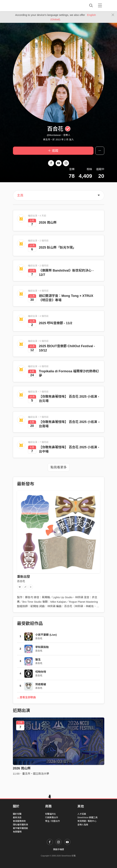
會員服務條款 (19, 821)
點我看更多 (59, 467)
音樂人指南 (83, 825)
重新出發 (23, 577)
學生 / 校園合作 (52, 821)
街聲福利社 (51, 814)
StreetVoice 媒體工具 (88, 818)
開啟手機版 (59, 849)
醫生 (38, 659)
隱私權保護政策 (20, 825)
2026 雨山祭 (22, 768)
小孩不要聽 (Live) (46, 635)
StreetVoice (28, 6)
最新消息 (17, 818)
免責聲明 (17, 832)
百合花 (21, 581)
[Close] (113, 15)
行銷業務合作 (52, 818)
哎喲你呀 (41, 672)
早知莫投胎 (42, 647)
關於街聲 (17, 814)
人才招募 (82, 814)
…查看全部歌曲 (26, 697)
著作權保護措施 (20, 828)
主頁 (20, 195)
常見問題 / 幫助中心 (87, 821)
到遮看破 (41, 684)
